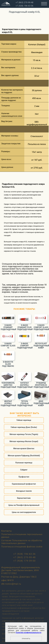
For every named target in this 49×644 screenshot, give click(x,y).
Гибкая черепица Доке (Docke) (24, 427)
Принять (26, 639)
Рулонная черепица (24, 463)
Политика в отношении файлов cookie (22, 547)
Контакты (7, 531)
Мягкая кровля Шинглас (24, 448)
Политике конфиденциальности (28, 633)
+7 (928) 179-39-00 (25, 561)
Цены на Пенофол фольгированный (24, 505)
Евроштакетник (24, 498)
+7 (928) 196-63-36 (25, 554)
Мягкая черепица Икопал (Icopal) (24, 441)
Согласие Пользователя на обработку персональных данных (22, 542)
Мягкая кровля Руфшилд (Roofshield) (24, 456)
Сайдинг (24, 470)
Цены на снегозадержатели (24, 512)
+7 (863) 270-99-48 (25, 557)
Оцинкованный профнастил (24, 484)
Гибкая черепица (24, 420)
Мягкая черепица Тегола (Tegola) (24, 434)
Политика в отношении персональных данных (22, 536)
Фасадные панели (24, 491)
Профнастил (24, 477)
